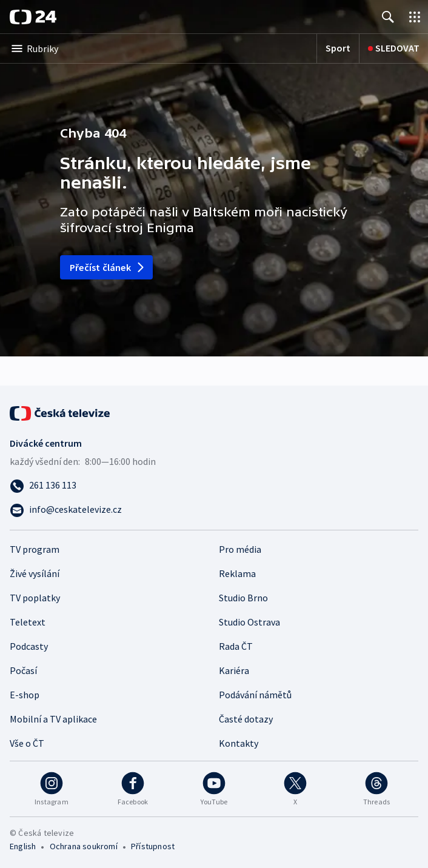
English (23, 846)
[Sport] (338, 48)
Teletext (28, 622)
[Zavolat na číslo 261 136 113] (214, 485)
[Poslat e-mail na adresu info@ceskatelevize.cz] (214, 509)
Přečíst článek (108, 267)
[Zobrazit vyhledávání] (388, 17)
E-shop (25, 695)
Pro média (240, 549)
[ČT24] (33, 17)
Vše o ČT (27, 743)
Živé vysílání (35, 573)
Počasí (23, 670)
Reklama (237, 573)
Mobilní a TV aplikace (53, 719)
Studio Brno (243, 598)
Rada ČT (236, 646)
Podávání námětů (255, 695)
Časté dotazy (246, 719)
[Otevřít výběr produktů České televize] (415, 17)
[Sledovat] (394, 48)
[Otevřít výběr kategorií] (158, 48)
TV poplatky (35, 598)
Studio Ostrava (249, 622)
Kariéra (234, 670)
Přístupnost (153, 846)
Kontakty (239, 743)
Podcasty (29, 646)
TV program (35, 549)
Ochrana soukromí (84, 846)
